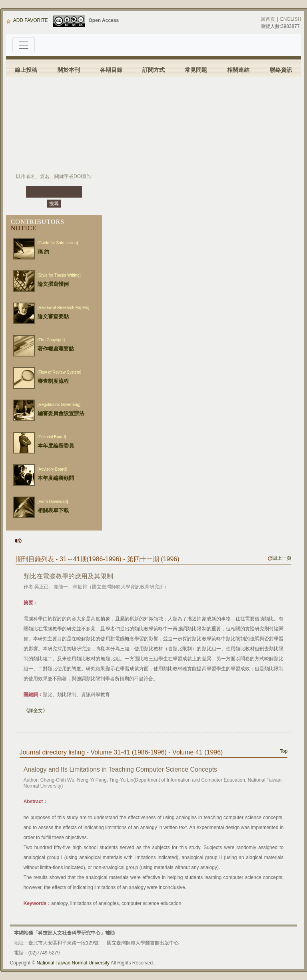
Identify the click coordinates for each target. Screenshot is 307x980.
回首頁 (268, 19)
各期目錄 (111, 70)
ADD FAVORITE (27, 20)
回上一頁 (279, 558)
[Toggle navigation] (24, 45)
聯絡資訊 (281, 70)
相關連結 (238, 70)
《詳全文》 (36, 711)
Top (284, 751)
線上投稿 (26, 70)
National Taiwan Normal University (73, 963)
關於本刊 (69, 70)
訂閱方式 (153, 70)
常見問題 (196, 70)
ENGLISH (291, 19)
